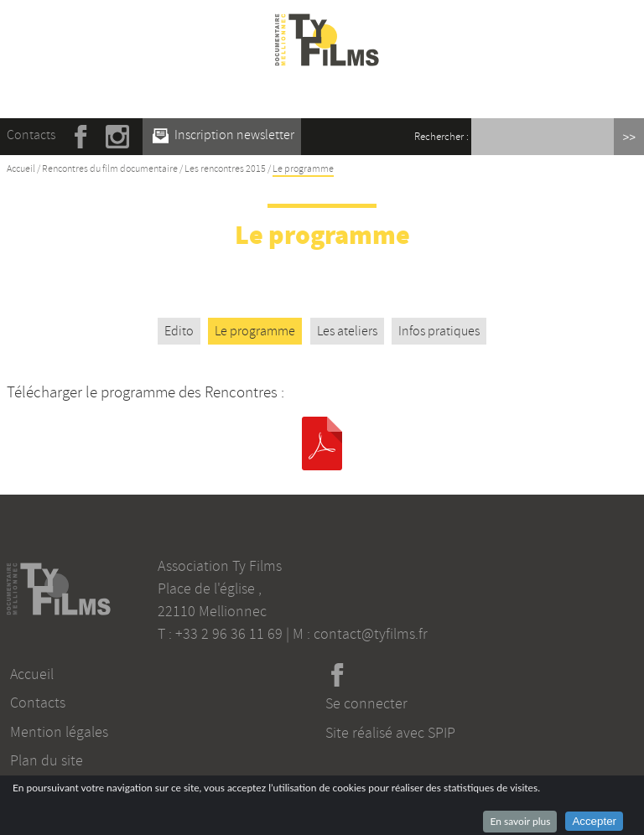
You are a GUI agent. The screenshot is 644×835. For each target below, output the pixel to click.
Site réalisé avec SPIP (390, 733)
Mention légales (59, 732)
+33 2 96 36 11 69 (229, 634)
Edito (179, 331)
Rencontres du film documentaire (110, 169)
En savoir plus (520, 821)
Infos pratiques (439, 331)
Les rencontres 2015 (225, 169)
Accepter (594, 821)
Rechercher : (441, 137)
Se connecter (366, 703)
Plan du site (47, 760)
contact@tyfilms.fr (371, 634)
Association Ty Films (220, 566)
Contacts (31, 135)
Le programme (255, 331)
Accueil (21, 169)
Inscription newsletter (223, 135)
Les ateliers (347, 331)
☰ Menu (327, 91)
